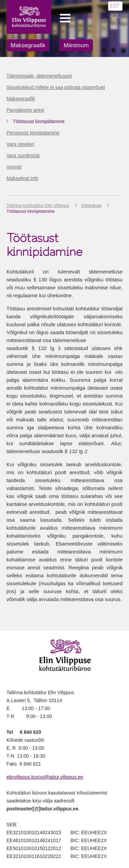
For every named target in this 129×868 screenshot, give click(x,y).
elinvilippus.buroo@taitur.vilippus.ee (45, 777)
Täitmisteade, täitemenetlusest (39, 76)
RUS (115, 17)
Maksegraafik (28, 45)
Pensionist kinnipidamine (33, 133)
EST (115, 6)
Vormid (14, 167)
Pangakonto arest (25, 110)
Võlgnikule (91, 205)
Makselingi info (23, 178)
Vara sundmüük (23, 156)
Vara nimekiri (20, 144)
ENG (116, 27)
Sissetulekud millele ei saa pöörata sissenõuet (56, 87)
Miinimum (76, 45)
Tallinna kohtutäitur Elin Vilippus (38, 205)
